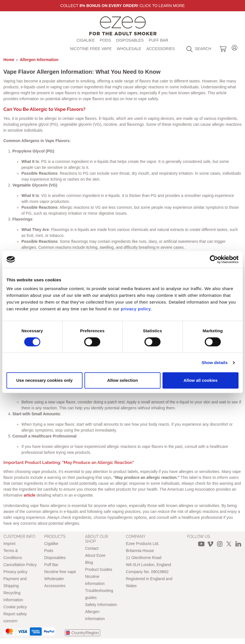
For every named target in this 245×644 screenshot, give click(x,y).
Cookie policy (15, 607)
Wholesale (129, 49)
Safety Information (101, 605)
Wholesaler (54, 579)
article (29, 495)
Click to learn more (162, 6)
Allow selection (122, 380)
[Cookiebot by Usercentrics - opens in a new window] (214, 259)
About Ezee (95, 555)
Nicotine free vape (91, 49)
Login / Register (235, 47)
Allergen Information (39, 60)
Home (9, 60)
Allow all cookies (201, 380)
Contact (92, 548)
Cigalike (86, 40)
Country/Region (85, 633)
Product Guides (99, 569)
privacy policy (136, 309)
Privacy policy (15, 572)
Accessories (161, 49)
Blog (89, 562)
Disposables (130, 40)
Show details (215, 363)
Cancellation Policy (20, 565)
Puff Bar (158, 40)
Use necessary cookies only (44, 380)
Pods (105, 40)
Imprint (9, 544)
